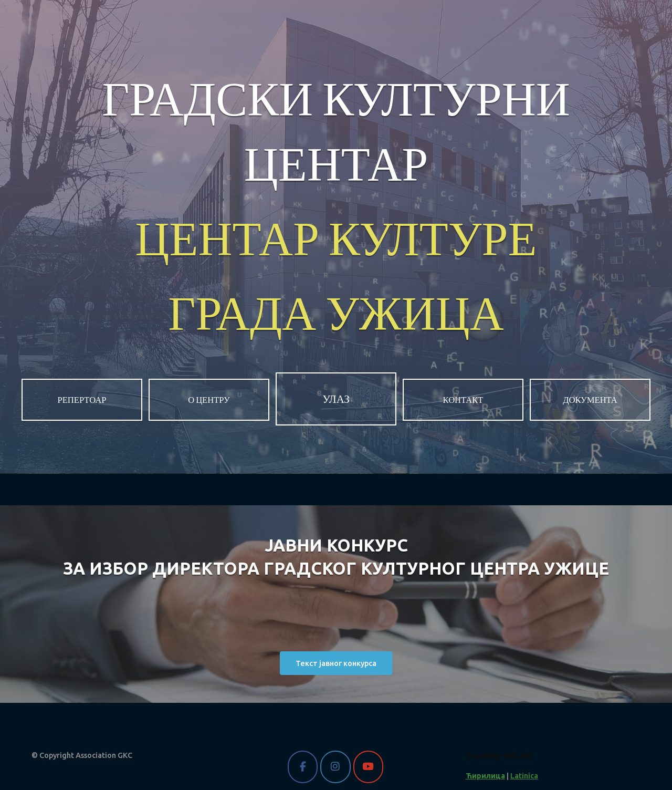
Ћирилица (485, 776)
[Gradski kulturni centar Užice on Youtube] (368, 767)
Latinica (524, 776)
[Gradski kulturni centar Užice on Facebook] (303, 767)
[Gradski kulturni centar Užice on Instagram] (335, 767)
